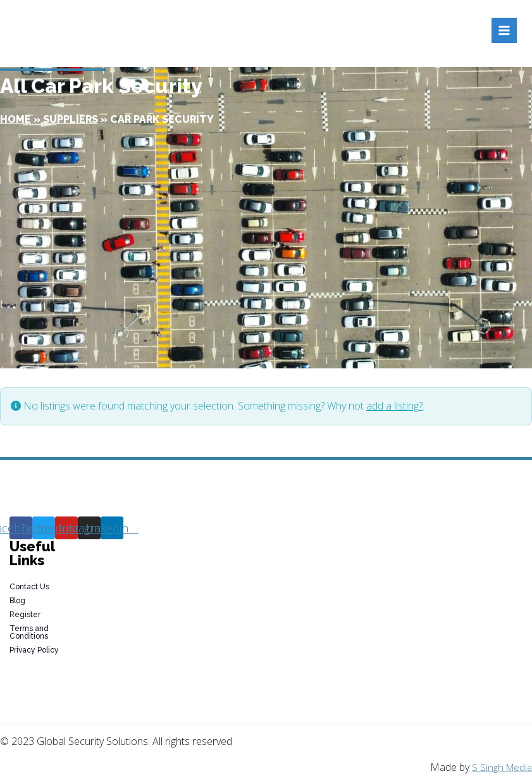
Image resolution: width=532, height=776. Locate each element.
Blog (17, 601)
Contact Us (29, 587)
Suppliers (71, 119)
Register (25, 615)
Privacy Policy (34, 650)
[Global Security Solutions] (118, 30)
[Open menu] (504, 30)
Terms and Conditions (29, 632)
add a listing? (394, 406)
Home (15, 119)
